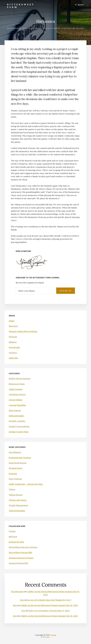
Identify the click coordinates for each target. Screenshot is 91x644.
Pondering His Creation (20, 458)
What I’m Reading (17, 511)
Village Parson (52, 28)
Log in (54, 635)
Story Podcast (15, 479)
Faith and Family (16, 416)
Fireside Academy (17, 421)
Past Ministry (15, 452)
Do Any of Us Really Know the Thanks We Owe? (49, 600)
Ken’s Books (14, 347)
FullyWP (48, 637)
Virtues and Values (73, 28)
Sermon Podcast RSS (18, 563)
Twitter (12, 531)
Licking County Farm (19, 432)
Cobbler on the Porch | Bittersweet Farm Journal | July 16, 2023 (49, 605)
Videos (12, 489)
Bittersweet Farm (21, 6)
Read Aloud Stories (18, 463)
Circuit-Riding (16, 400)
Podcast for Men (16, 542)
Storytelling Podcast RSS (20, 552)
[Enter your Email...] (46, 291)
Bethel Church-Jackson (20, 379)
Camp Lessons (16, 389)
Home (12, 321)
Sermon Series (16, 468)
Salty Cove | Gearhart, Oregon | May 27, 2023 (49, 611)
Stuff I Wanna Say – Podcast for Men (26, 484)
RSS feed (13, 537)
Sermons (13, 337)
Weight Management (18, 505)
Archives (13, 353)
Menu (81, 5)
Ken (22, 600)
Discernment (15, 410)
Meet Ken (13, 326)
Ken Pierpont (17, 592)
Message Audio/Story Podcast (23, 331)
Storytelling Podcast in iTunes (23, 547)
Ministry (13, 342)
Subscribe (13, 358)
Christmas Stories (17, 394)
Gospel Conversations (19, 426)
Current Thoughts (17, 405)
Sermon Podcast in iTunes (21, 558)
